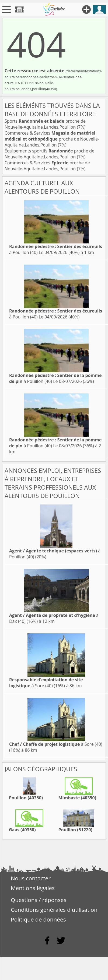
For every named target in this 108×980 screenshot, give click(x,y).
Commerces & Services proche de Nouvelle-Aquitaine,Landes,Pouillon (52, 139)
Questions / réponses (39, 900)
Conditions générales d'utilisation (54, 910)
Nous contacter (31, 878)
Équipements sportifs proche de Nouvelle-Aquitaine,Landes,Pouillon (49, 154)
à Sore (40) (46, 683)
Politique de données (38, 919)
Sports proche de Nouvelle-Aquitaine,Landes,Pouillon (45, 124)
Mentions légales (33, 888)
